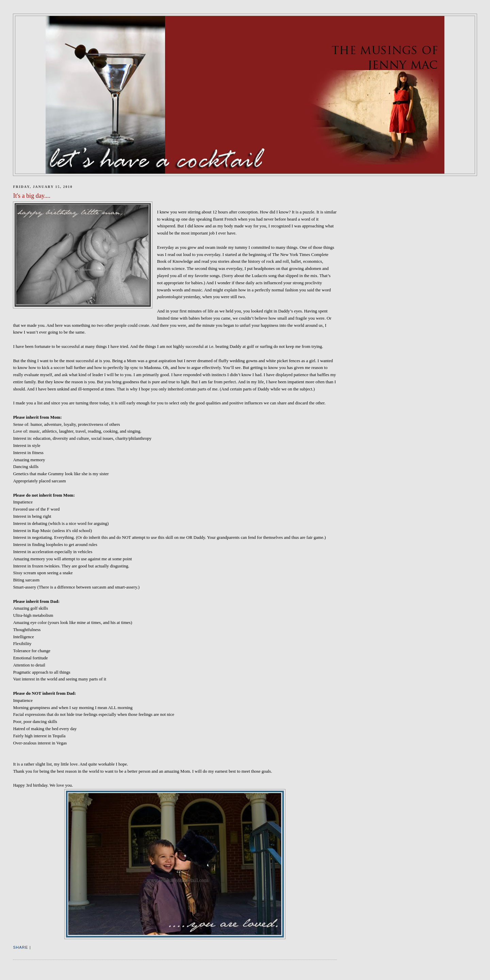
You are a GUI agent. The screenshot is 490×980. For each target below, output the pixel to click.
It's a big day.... (32, 196)
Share (20, 947)
